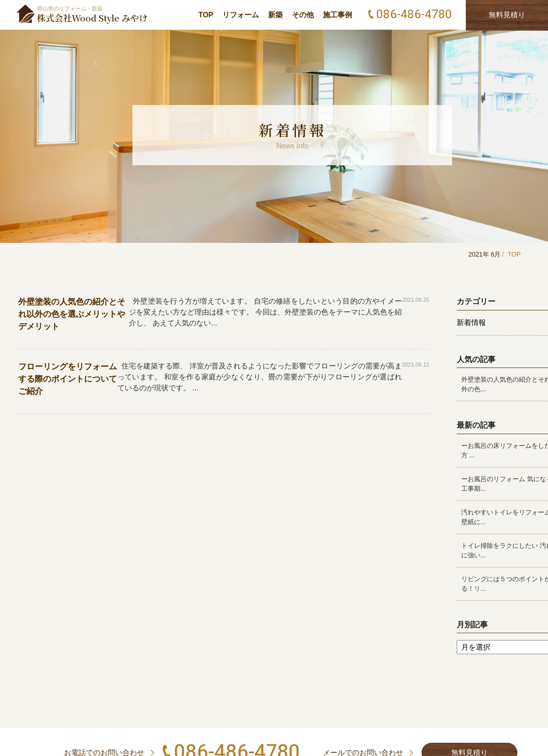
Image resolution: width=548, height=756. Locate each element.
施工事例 (337, 15)
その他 (303, 15)
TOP (206, 15)
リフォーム (241, 15)
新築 (275, 15)
